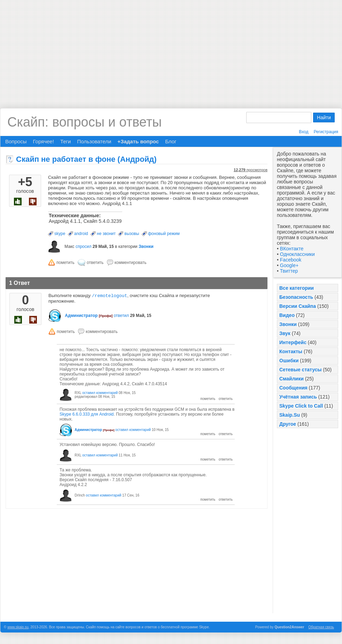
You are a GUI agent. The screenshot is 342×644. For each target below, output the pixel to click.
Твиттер (289, 271)
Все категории (297, 288)
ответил (121, 316)
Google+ (289, 265)
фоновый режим (164, 234)
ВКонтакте (292, 249)
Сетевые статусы (300, 370)
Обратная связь (321, 628)
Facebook (291, 260)
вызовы (132, 234)
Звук (285, 333)
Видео (287, 315)
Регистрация (326, 132)
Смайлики (292, 379)
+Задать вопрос (138, 141)
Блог (171, 141)
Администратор (81, 316)
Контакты (291, 351)
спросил (84, 247)
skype (60, 234)
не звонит (106, 234)
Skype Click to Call (301, 406)
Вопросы (16, 141)
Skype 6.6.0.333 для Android (87, 415)
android (81, 234)
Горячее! (43, 141)
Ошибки (289, 361)
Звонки (288, 324)
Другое (288, 424)
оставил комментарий (100, 393)
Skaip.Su (290, 415)
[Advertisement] (171, 49)
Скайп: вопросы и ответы (84, 122)
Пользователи (94, 141)
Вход (304, 132)
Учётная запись (298, 397)
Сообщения (293, 388)
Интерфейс (293, 342)
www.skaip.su (18, 628)
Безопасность (296, 297)
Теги (66, 141)
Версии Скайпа (298, 306)
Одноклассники (297, 254)
